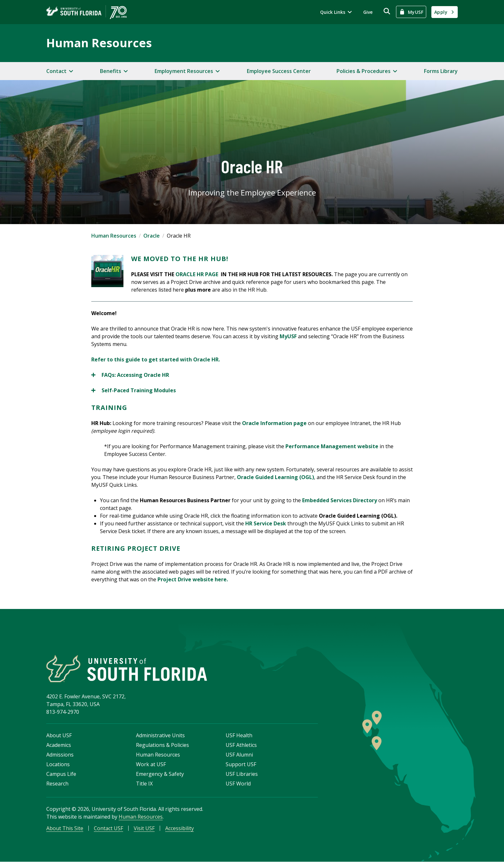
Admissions (60, 755)
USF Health (239, 736)
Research (57, 784)
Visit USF (144, 829)
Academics (59, 745)
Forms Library (441, 71)
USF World (238, 784)
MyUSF (289, 336)
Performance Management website (332, 446)
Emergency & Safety (160, 774)
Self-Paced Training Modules (134, 390)
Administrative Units (160, 736)
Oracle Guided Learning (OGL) (275, 477)
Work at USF (151, 765)
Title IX (144, 784)
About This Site (65, 829)
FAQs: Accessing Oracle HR (130, 375)
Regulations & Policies (162, 745)
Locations (58, 765)
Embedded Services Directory (340, 500)
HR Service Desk (266, 523)
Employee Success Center (279, 71)
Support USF (241, 765)
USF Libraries (242, 774)
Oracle (152, 236)
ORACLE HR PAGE (198, 274)
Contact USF (108, 829)
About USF (59, 736)
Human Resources (99, 43)
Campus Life (61, 774)
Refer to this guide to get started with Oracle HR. (156, 359)
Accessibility (180, 829)
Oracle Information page (274, 423)
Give (368, 12)
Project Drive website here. (193, 579)
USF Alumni (239, 755)
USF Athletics (241, 745)
